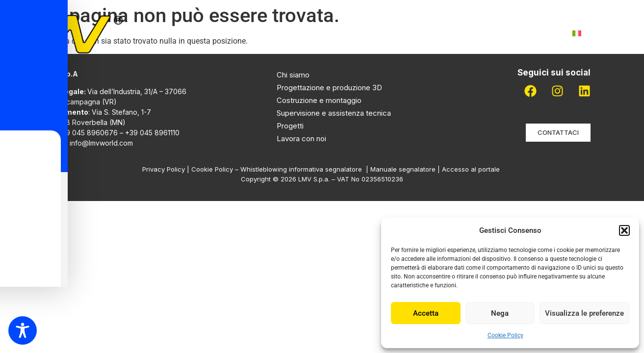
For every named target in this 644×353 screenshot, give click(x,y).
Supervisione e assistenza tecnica (334, 113)
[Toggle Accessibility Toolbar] (23, 330)
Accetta (426, 313)
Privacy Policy (164, 169)
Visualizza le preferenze (584, 313)
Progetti (361, 33)
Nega (500, 313)
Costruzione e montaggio (319, 100)
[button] (624, 230)
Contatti (534, 33)
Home (185, 33)
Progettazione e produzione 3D (329, 88)
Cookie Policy (505, 335)
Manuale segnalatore (404, 169)
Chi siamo (236, 33)
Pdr (406, 33)
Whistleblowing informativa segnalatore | (305, 169)
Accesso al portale (472, 169)
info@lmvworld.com (101, 143)
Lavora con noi (464, 33)
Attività (299, 33)
